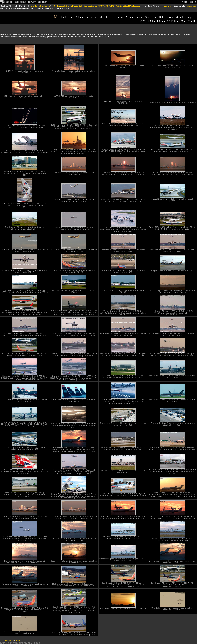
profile (34, 6)
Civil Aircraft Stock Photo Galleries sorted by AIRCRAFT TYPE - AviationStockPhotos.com (97, 6)
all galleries (44, 6)
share (18, 640)
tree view (168, 6)
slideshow (192, 6)
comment (9, 640)
